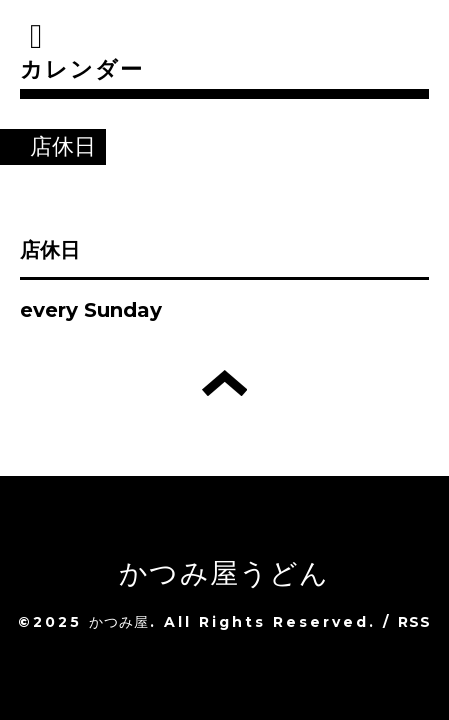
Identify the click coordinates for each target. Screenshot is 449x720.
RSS (415, 622)
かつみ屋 (119, 622)
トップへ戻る (224, 383)
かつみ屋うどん (224, 573)
